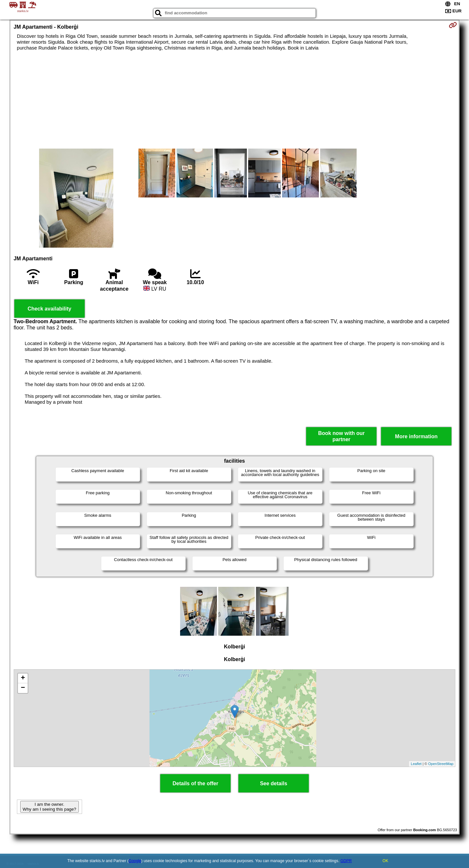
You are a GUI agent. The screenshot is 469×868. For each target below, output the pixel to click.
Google (135, 861)
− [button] (23, 688)
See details (274, 783)
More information (416, 436)
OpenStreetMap (441, 764)
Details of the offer (195, 783)
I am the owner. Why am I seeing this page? (50, 807)
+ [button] (23, 678)
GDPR (346, 861)
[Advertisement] (234, 100)
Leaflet (416, 764)
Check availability (50, 309)
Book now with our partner (341, 436)
